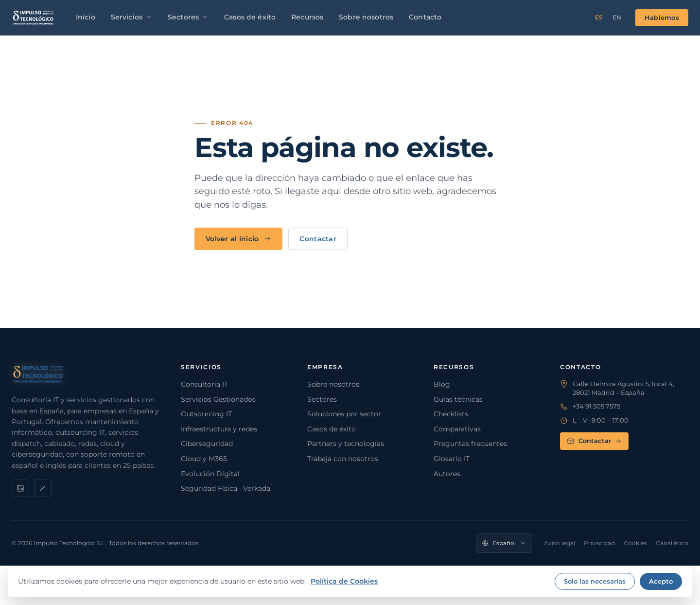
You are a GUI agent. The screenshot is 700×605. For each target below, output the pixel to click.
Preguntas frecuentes (470, 444)
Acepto (661, 581)
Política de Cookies (344, 581)
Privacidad (599, 543)
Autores (447, 474)
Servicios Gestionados (218, 399)
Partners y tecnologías (346, 444)
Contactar (318, 239)
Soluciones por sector (344, 414)
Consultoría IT (204, 384)
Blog (442, 384)
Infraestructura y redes (219, 429)
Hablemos (662, 18)
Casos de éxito (250, 17)
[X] (43, 488)
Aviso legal (560, 543)
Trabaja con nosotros (343, 459)
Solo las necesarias (595, 581)
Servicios (131, 17)
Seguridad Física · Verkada (226, 488)
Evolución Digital (210, 474)
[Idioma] (504, 543)
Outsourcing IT (206, 414)
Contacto (425, 17)
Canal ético (672, 543)
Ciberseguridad (207, 444)
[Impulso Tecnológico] (33, 18)
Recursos (307, 17)
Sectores (188, 17)
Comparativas (457, 429)
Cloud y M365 (204, 459)
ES (599, 17)
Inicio (86, 17)
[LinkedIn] (20, 488)
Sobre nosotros (366, 17)
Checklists (451, 414)
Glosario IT (452, 459)
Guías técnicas (458, 399)
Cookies (635, 543)
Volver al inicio (238, 239)
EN (617, 17)
